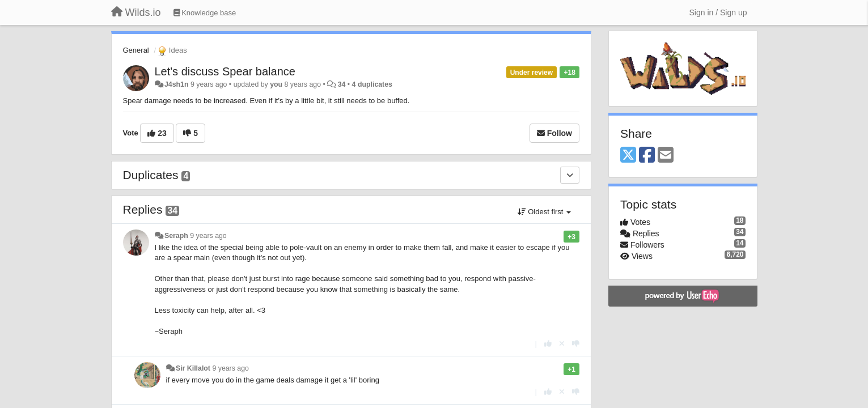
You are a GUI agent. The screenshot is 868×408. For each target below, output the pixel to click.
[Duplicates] (570, 175)
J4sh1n (177, 84)
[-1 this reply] (576, 344)
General (136, 50)
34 (342, 84)
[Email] (666, 156)
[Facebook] (647, 156)
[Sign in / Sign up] (718, 12)
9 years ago (208, 236)
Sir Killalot (193, 368)
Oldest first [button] (544, 212)
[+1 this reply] (548, 344)
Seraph (176, 236)
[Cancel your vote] (562, 344)
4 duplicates (372, 84)
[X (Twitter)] (628, 156)
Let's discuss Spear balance (225, 71)
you (276, 84)
